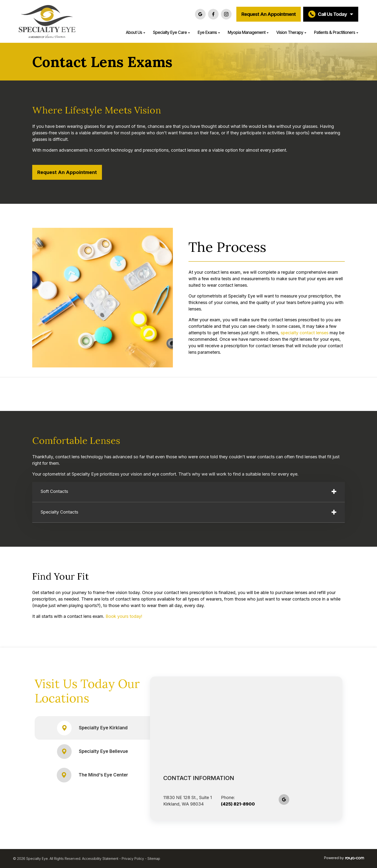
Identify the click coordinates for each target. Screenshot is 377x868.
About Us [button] (135, 32)
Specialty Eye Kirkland (92, 728)
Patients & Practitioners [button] (336, 32)
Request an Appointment (269, 14)
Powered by (344, 858)
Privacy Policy (133, 859)
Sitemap (154, 859)
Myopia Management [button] (248, 32)
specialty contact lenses (305, 333)
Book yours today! (124, 616)
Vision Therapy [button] (291, 32)
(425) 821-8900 (238, 804)
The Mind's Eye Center (92, 775)
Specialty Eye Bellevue (92, 752)
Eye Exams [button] (209, 32)
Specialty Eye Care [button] (171, 32)
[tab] (188, 492)
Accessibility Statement (100, 859)
